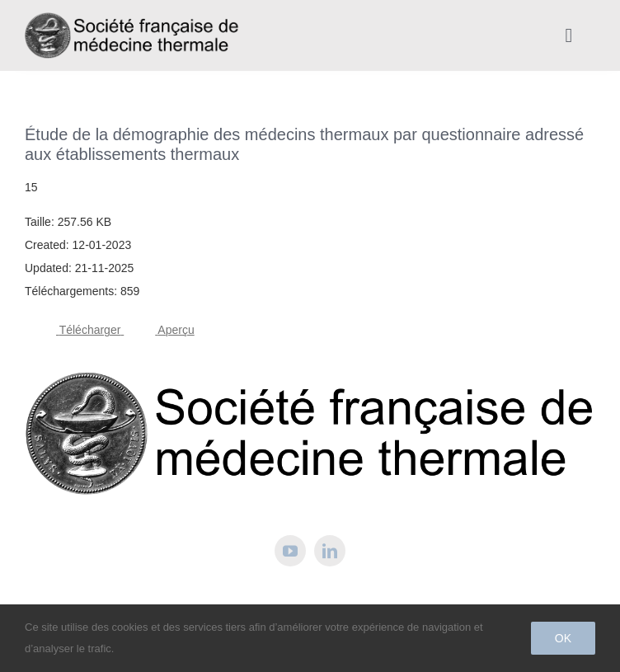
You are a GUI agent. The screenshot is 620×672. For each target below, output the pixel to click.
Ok (563, 638)
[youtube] (290, 551)
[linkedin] (330, 551)
